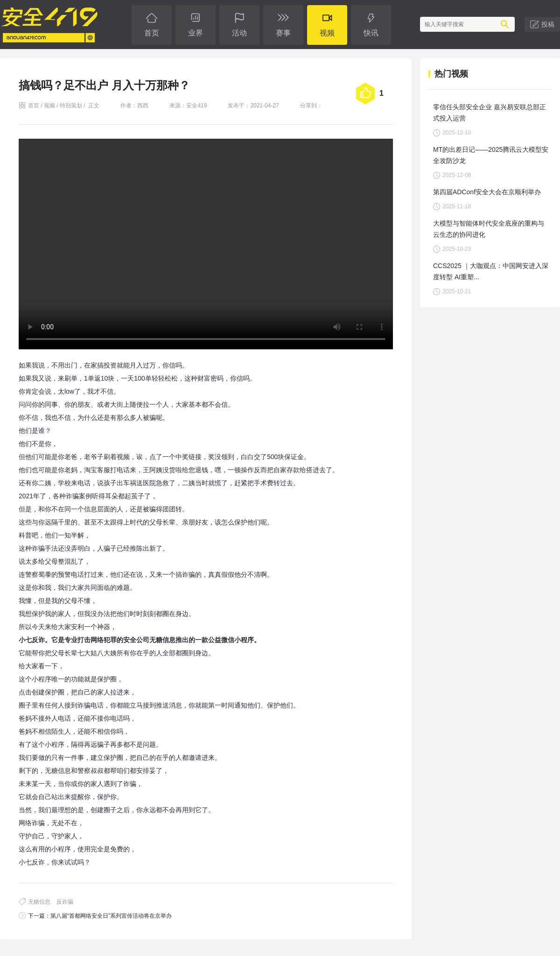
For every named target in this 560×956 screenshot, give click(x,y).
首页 (34, 106)
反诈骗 (65, 902)
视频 (49, 106)
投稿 (548, 24)
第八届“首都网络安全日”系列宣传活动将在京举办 (111, 916)
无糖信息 (39, 902)
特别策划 (71, 106)
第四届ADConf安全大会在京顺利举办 (487, 192)
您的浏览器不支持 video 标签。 (206, 244)
